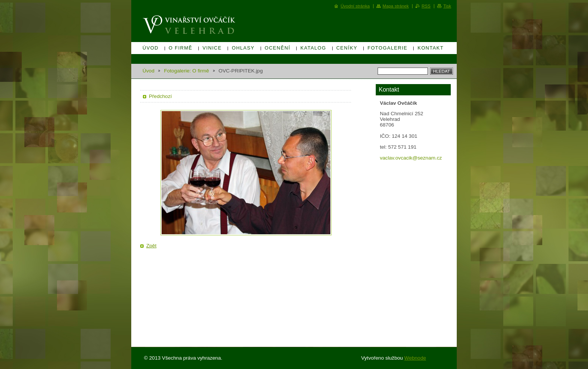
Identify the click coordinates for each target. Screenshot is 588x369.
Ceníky (347, 48)
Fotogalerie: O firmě (186, 71)
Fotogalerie (388, 48)
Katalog (313, 48)
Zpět (151, 246)
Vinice (212, 48)
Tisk (447, 6)
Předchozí (160, 96)
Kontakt (430, 48)
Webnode (415, 358)
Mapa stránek (396, 6)
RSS (426, 6)
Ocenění (277, 48)
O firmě (181, 48)
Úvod (151, 48)
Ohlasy (243, 48)
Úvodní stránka (355, 6)
